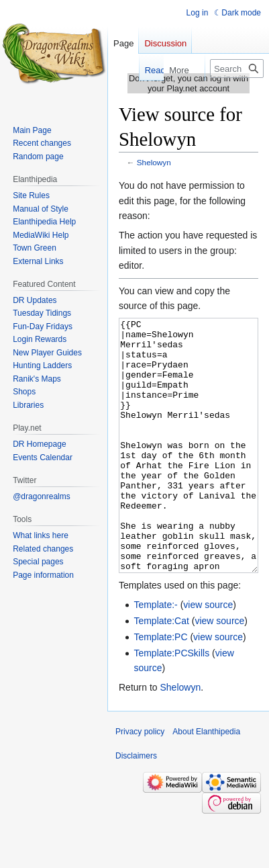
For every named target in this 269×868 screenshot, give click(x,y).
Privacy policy (140, 782)
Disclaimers (136, 806)
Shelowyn (154, 162)
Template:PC (160, 687)
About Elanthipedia (206, 782)
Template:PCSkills (171, 703)
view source (208, 655)
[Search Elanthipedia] (237, 69)
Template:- (155, 655)
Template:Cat (161, 671)
